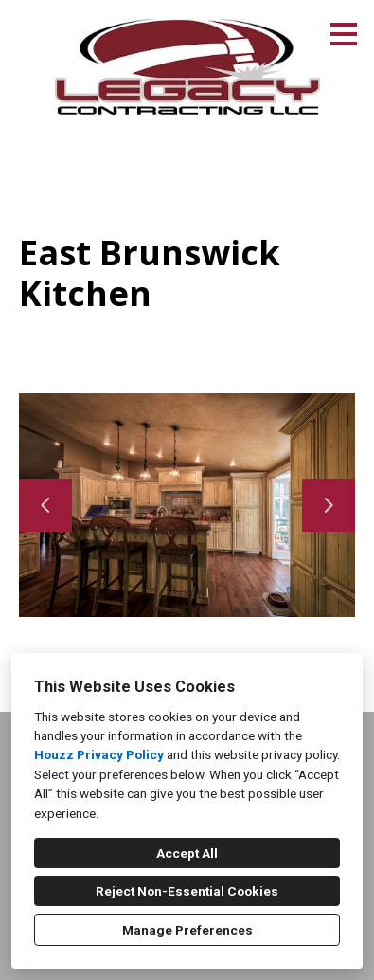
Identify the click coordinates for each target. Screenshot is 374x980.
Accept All (187, 853)
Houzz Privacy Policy (99, 754)
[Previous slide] (45, 505)
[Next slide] (329, 505)
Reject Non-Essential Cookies (187, 891)
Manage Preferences (187, 930)
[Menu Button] (344, 34)
